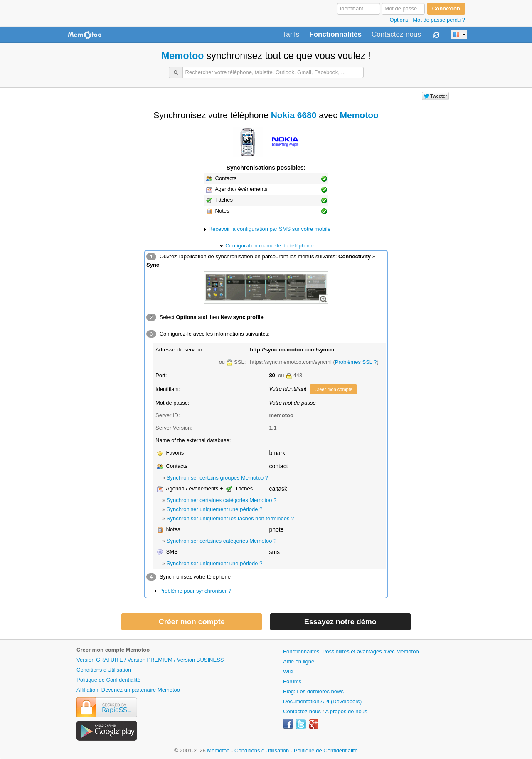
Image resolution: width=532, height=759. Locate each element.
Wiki (288, 671)
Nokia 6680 (294, 115)
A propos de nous (346, 711)
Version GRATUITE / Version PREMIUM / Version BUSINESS (150, 660)
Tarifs (291, 35)
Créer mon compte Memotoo (113, 650)
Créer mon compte (333, 389)
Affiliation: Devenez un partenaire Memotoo (128, 690)
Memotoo (182, 56)
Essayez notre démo (340, 622)
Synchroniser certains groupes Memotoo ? (217, 478)
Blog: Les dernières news (313, 691)
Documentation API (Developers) (322, 701)
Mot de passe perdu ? (439, 20)
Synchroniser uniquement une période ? (215, 509)
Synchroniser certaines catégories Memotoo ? (222, 500)
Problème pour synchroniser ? (195, 591)
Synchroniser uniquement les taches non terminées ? (230, 518)
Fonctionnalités (335, 35)
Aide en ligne (299, 661)
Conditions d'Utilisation (104, 670)
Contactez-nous (396, 35)
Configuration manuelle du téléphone (270, 246)
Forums (292, 681)
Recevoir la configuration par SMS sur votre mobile (270, 229)
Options (399, 20)
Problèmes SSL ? (356, 362)
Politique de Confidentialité (108, 680)
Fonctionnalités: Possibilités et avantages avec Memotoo (351, 651)
